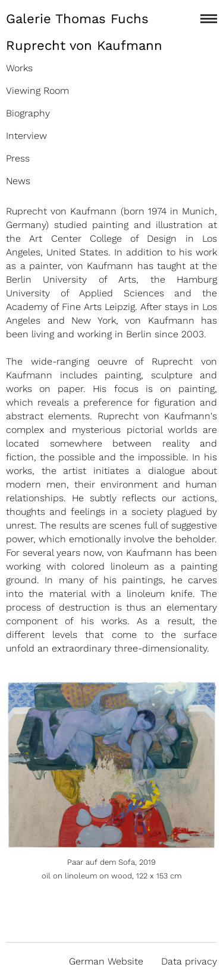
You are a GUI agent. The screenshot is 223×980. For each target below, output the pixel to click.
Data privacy (189, 961)
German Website (106, 961)
